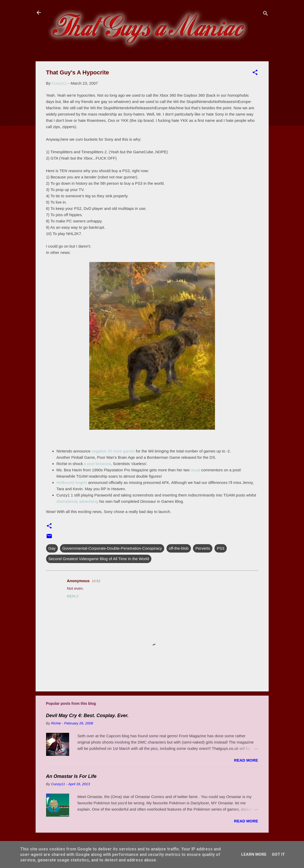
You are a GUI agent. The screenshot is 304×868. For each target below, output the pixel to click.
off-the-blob (179, 548)
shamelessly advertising (77, 501)
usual (195, 470)
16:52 (96, 581)
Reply (73, 596)
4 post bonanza (98, 464)
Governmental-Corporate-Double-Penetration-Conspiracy (112, 548)
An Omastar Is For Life (71, 776)
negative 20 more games (113, 451)
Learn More (254, 854)
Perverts (203, 548)
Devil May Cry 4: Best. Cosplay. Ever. (87, 716)
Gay (52, 548)
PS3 (220, 548)
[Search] (266, 14)
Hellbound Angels (72, 482)
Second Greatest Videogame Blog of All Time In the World (99, 559)
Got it (278, 854)
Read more (246, 760)
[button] (255, 73)
